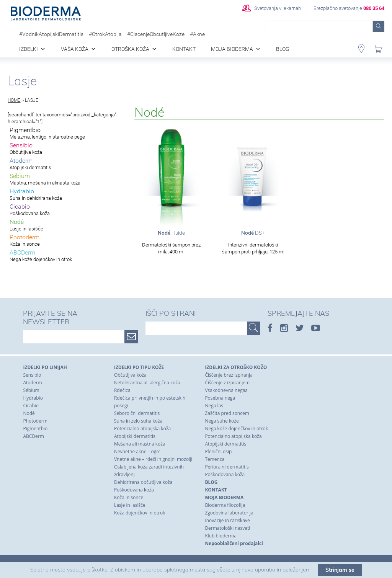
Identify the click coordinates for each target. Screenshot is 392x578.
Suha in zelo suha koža (138, 421)
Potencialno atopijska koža (142, 429)
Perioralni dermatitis (227, 467)
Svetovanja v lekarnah (272, 8)
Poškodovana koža (134, 490)
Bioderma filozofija (225, 505)
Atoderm (32, 383)
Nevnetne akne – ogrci (138, 451)
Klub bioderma (221, 536)
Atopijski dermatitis (135, 436)
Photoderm (35, 421)
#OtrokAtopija (105, 34)
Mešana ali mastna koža (140, 444)
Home (14, 100)
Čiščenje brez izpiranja (229, 375)
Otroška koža (130, 49)
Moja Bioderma (232, 49)
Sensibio (32, 375)
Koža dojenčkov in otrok (140, 513)
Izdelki (29, 49)
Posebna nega (220, 398)
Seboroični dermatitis (137, 413)
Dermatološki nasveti (227, 528)
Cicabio (31, 406)
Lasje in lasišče (130, 505)
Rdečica (122, 390)
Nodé (29, 413)
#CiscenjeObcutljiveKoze (156, 34)
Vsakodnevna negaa (226, 390)
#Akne (197, 34)
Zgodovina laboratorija (229, 513)
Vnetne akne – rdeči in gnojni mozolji (153, 459)
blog (283, 49)
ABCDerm (33, 436)
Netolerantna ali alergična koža (147, 383)
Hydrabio (33, 398)
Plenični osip (218, 451)
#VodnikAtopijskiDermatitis (51, 34)
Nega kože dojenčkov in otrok (236, 429)
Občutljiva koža (130, 375)
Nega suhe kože (222, 421)
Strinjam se (340, 572)
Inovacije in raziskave (227, 520)
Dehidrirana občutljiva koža (143, 482)
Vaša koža (75, 49)
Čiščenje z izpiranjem (227, 383)
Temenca (215, 459)
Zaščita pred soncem (227, 413)
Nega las (214, 406)
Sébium (31, 390)
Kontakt (184, 49)
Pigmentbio (35, 429)
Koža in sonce (129, 497)
